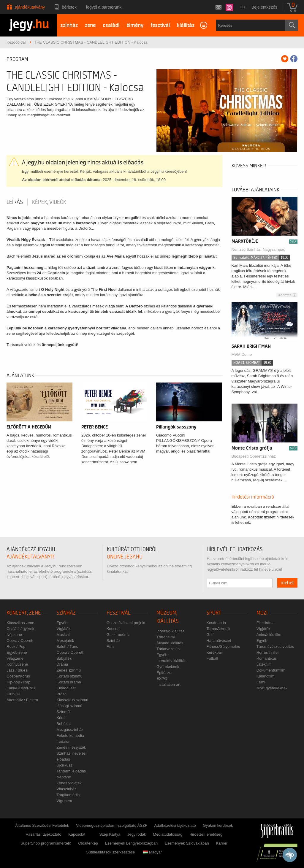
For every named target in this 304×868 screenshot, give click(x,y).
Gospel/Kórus (18, 676)
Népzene (14, 635)
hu (242, 7)
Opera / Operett (20, 641)
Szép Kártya (110, 834)
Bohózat (64, 724)
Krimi (61, 718)
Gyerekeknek (168, 667)
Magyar (152, 852)
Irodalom (64, 741)
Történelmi (166, 637)
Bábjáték (64, 658)
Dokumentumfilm (271, 670)
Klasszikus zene (20, 623)
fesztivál (160, 25)
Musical (63, 635)
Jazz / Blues (17, 670)
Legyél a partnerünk (104, 7)
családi (111, 25)
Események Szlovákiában (187, 843)
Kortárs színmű (69, 676)
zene (90, 25)
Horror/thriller (268, 652)
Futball (212, 658)
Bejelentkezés (264, 7)
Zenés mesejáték (71, 747)
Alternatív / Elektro (22, 700)
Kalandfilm (266, 676)
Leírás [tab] (15, 202)
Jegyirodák (137, 834)
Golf (210, 635)
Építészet (164, 673)
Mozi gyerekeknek (272, 688)
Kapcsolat (77, 834)
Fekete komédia (70, 736)
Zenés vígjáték (69, 783)
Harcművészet (219, 641)
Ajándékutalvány (30, 7)
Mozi (262, 613)
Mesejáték (65, 641)
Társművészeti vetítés (275, 646)
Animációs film (269, 635)
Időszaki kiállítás (171, 631)
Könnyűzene (17, 664)
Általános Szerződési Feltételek (42, 825)
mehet (287, 583)
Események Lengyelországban (132, 843)
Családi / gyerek (20, 629)
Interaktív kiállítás (171, 661)
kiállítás (186, 25)
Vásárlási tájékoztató (43, 834)
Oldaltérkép (88, 843)
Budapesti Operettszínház (254, 456)
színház (69, 25)
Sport (214, 613)
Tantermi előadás (71, 771)
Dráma (62, 664)
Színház (66, 613)
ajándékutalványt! (30, 557)
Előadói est (66, 688)
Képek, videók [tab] (49, 202)
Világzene (15, 658)
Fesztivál (119, 613)
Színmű (63, 712)
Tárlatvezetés (168, 649)
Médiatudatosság (168, 834)
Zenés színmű (69, 670)
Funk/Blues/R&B (21, 688)
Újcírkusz (64, 765)
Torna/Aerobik (218, 629)
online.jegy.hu (125, 557)
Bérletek (69, 7)
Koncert (113, 629)
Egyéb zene (17, 652)
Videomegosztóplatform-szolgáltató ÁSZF (112, 825)
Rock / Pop (16, 646)
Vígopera (64, 801)
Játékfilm (264, 664)
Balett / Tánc (67, 646)
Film (110, 646)
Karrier (222, 843)
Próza (61, 694)
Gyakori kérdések (218, 825)
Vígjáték (63, 629)
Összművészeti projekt (126, 623)
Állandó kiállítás (170, 643)
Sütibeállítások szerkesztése (110, 852)
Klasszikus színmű (72, 700)
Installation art (168, 684)
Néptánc (64, 777)
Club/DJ (13, 694)
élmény (135, 25)
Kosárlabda (216, 623)
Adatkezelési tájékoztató (175, 825)
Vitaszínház (66, 789)
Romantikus (267, 658)
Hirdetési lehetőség (206, 834)
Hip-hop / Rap (18, 682)
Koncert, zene (24, 613)
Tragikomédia (68, 795)
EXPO (162, 679)
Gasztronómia (119, 635)
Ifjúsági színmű (69, 706)
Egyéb (62, 623)
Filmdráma (266, 623)
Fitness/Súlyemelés (223, 646)
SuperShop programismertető (46, 843)
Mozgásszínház (70, 730)
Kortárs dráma (69, 682)
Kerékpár (214, 652)
